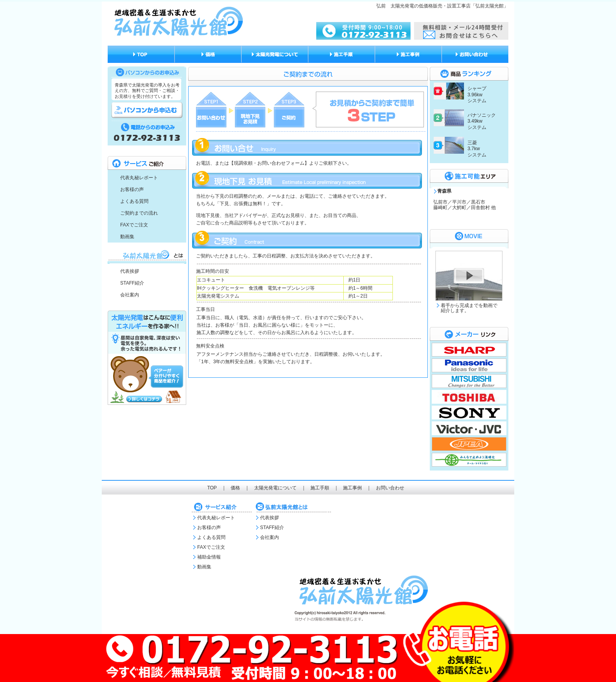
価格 (235, 488)
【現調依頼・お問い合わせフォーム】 (269, 163)
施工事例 (352, 488)
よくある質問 (134, 201)
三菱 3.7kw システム (477, 149)
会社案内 (130, 295)
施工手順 (320, 488)
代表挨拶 (130, 271)
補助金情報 (209, 557)
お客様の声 (132, 189)
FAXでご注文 (134, 225)
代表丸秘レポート (139, 178)
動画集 (127, 237)
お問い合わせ (390, 488)
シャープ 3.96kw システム (477, 95)
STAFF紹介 (132, 283)
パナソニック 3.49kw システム (482, 121)
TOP (212, 488)
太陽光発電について (275, 488)
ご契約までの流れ (139, 213)
